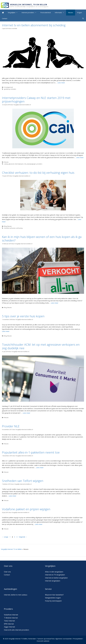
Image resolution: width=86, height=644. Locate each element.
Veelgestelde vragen (53, 598)
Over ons (7, 572)
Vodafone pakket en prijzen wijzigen (26, 509)
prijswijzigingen (31, 164)
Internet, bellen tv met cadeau (16, 595)
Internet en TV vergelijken (55, 575)
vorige (5, 537)
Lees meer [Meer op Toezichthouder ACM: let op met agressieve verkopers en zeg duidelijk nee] (27, 413)
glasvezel (11, 164)
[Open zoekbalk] (83, 18)
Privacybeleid (78, 639)
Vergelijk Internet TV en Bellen (11, 549)
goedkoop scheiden (10, 89)
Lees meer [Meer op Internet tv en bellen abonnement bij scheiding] (61, 83)
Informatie (60, 13)
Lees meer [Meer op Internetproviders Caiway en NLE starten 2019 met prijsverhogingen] (80, 157)
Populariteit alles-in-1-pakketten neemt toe (31, 452)
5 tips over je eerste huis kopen (23, 316)
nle (25, 164)
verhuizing (19, 228)
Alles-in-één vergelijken (54, 572)
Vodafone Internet (11, 615)
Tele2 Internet (9, 621)
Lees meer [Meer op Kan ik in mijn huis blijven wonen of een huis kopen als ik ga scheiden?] (55, 303)
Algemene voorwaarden (64, 639)
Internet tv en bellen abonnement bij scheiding (34, 25)
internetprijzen (19, 164)
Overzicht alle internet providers (17, 630)
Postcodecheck (46, 13)
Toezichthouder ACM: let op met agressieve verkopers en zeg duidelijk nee (41, 346)
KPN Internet (9, 624)
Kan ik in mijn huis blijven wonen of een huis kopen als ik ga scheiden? (42, 239)
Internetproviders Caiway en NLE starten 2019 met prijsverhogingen (36, 100)
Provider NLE (11, 426)
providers (39, 164)
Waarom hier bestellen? (54, 595)
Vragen (80, 13)
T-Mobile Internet (11, 618)
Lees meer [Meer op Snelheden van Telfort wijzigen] (13, 496)
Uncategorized (8, 87)
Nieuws (71, 13)
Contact (5, 18)
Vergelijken (14, 13)
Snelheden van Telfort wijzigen (23, 481)
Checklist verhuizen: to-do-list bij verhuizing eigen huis (38, 173)
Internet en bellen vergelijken (56, 578)
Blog (5, 226)
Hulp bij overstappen (53, 601)
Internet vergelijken (53, 581)
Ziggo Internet (9, 627)
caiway (6, 164)
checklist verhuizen (10, 228)
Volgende (23, 537)
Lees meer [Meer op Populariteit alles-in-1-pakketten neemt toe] (40, 467)
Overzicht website (43, 641)
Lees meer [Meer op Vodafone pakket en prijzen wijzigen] (39, 524)
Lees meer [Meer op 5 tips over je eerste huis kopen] (6, 331)
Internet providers (30, 13)
